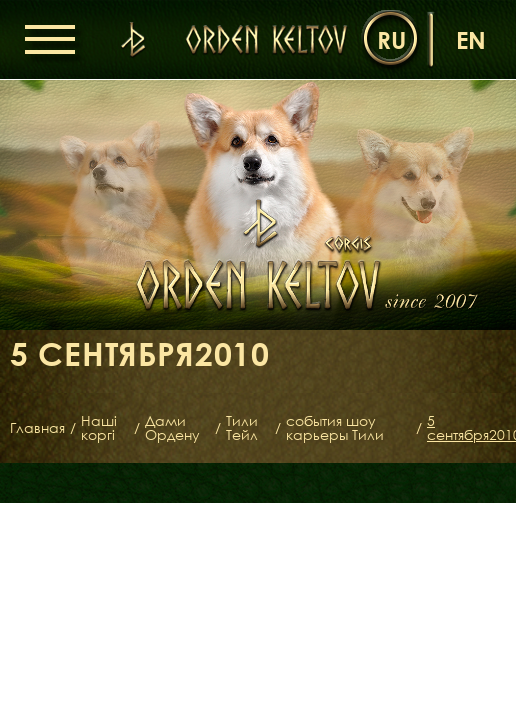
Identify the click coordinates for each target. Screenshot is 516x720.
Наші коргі (99, 428)
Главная (37, 428)
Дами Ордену (172, 428)
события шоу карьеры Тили (335, 428)
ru (391, 39)
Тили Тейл (242, 428)
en (471, 39)
